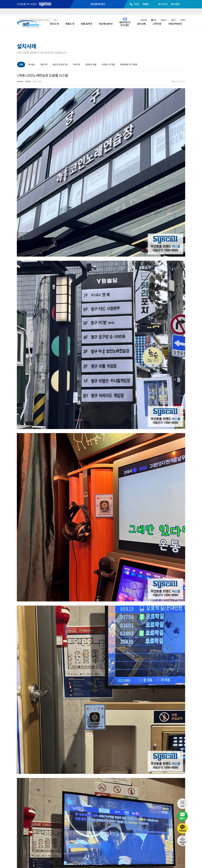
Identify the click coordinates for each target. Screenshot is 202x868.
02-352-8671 (172, 847)
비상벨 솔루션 (106, 24)
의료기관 (44, 65)
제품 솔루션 (86, 24)
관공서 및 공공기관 (60, 65)
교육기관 (76, 65)
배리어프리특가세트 (125, 24)
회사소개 (54, 24)
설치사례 (141, 24)
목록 (182, 796)
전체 (21, 65)
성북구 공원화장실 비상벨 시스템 (37, 804)
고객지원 (157, 24)
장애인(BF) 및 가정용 (129, 65)
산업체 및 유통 (91, 65)
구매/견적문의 (175, 24)
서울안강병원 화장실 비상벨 (35, 810)
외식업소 (32, 65)
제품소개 (70, 24)
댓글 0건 (28, 81)
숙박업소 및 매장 (108, 65)
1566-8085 (147, 847)
